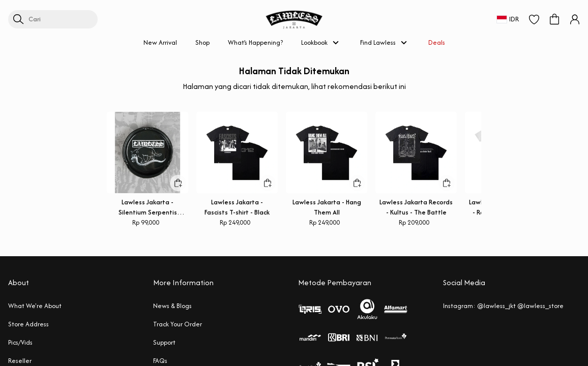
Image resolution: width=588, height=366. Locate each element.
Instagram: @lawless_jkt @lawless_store (503, 306)
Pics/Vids (20, 342)
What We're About (35, 306)
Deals (437, 42)
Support (164, 342)
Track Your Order (178, 324)
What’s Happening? (255, 42)
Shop (202, 42)
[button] (534, 19)
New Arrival (160, 42)
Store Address (28, 324)
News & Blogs (172, 306)
